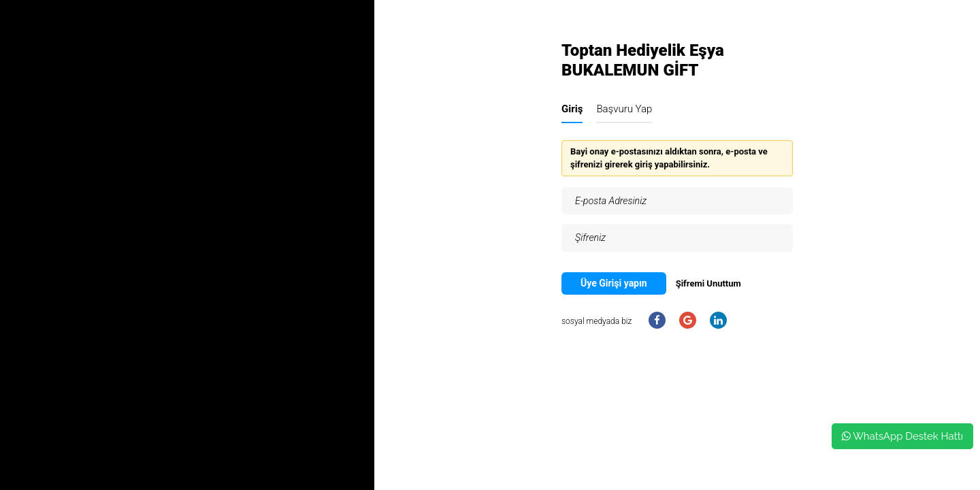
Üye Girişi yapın (614, 283)
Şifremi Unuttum (708, 283)
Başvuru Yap (624, 109)
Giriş (572, 109)
